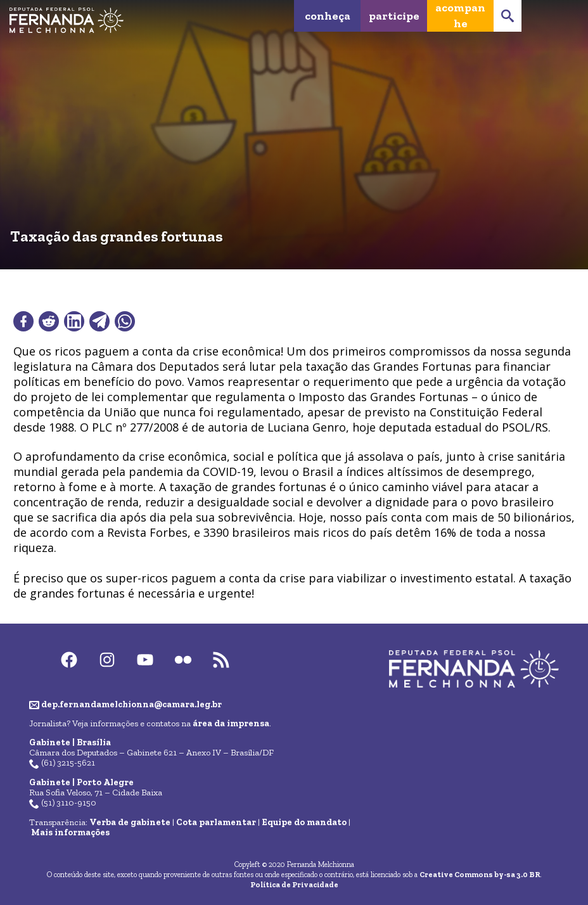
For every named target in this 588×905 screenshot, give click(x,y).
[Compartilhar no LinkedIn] (74, 321)
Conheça (328, 16)
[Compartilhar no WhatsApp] (125, 321)
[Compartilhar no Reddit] (49, 321)
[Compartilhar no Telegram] (99, 321)
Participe (394, 16)
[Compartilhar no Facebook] (23, 321)
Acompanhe (460, 16)
